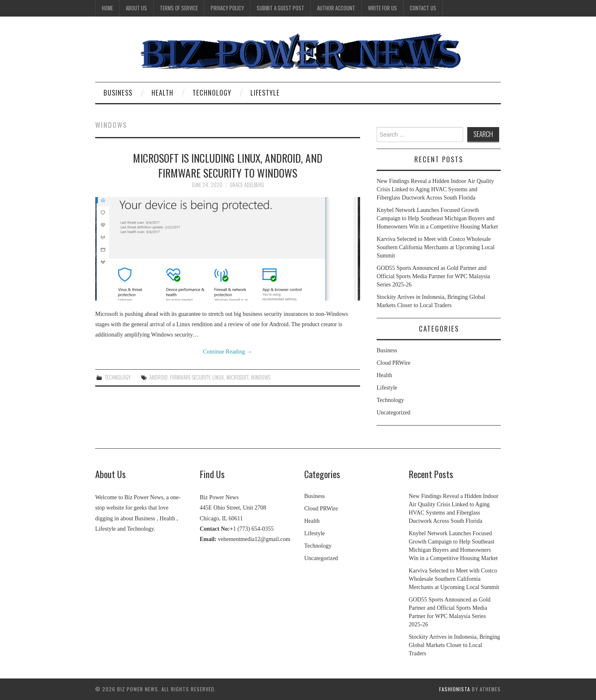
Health (162, 93)
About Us (136, 8)
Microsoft (237, 377)
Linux (218, 377)
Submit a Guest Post (280, 8)
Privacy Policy (227, 8)
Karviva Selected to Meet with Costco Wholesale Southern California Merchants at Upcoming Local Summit (436, 247)
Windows (261, 377)
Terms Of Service (179, 8)
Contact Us (423, 8)
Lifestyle (265, 93)
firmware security (190, 377)
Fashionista (455, 689)
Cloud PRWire (394, 363)
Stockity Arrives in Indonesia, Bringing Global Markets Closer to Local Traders (454, 645)
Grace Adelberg (247, 185)
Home (107, 8)
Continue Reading (228, 352)
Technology (212, 93)
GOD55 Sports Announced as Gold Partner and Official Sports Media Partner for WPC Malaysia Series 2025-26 (433, 276)
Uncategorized (394, 413)
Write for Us (382, 8)
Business (118, 93)
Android (159, 377)
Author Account (336, 8)
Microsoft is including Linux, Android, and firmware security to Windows (228, 165)
